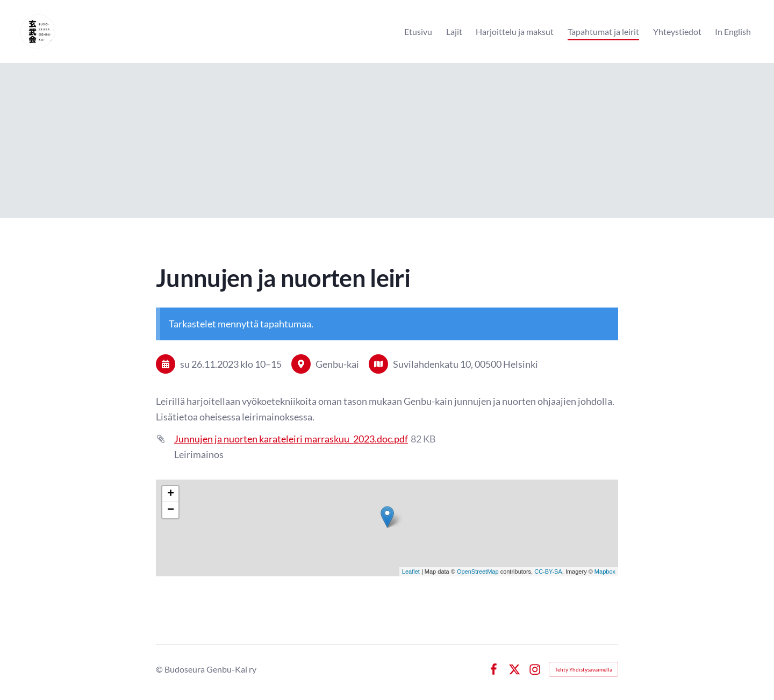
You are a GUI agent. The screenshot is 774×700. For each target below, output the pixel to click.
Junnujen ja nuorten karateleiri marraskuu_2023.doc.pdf (291, 439)
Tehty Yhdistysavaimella (583, 669)
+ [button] (171, 494)
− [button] (171, 510)
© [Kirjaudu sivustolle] (160, 669)
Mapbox (605, 572)
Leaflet (411, 572)
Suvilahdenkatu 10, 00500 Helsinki (465, 364)
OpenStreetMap (478, 572)
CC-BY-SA (548, 572)
